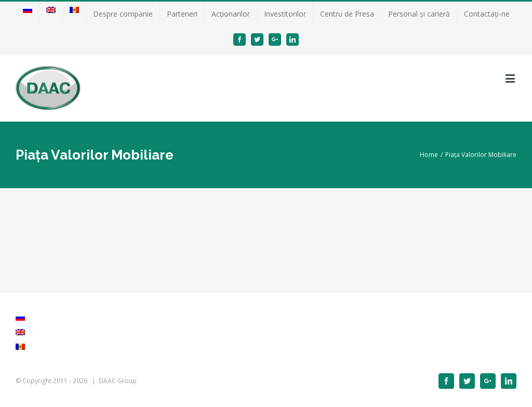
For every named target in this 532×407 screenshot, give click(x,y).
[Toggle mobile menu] (511, 78)
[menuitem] (28, 14)
